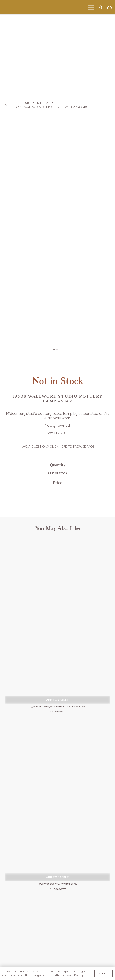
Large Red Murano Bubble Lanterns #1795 (58, 707)
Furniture (23, 103)
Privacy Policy (73, 975)
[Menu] (91, 7)
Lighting (43, 103)
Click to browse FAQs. (72, 447)
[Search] (101, 7)
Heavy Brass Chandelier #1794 (57, 885)
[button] (57, 700)
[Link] (21, 7)
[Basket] (109, 7)
